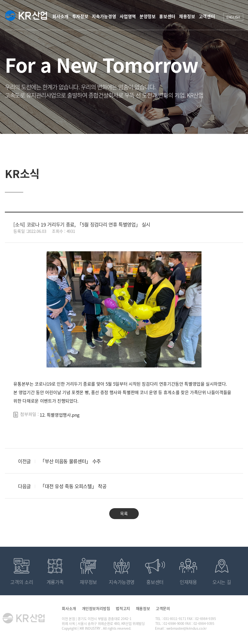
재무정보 (88, 582)
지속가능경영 (104, 16)
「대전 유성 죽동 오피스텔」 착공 (73, 486)
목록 (124, 513)
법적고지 (123, 608)
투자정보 (80, 16)
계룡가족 (55, 582)
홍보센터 (167, 16)
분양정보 (148, 16)
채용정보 (187, 16)
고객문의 (163, 608)
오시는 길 (222, 582)
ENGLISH (233, 17)
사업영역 (128, 16)
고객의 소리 (22, 582)
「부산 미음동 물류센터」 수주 (70, 461)
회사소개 (60, 16)
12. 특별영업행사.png (60, 415)
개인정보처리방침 (96, 608)
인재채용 (188, 582)
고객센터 (207, 16)
